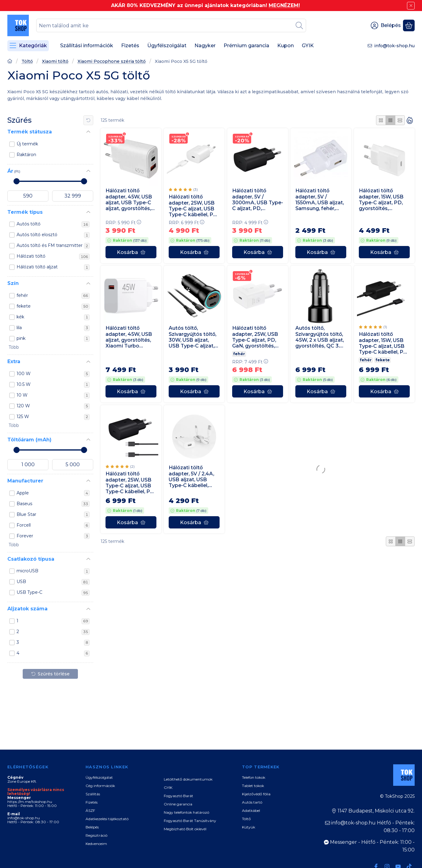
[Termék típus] (88, 212)
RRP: (123, 223)
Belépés (92, 827)
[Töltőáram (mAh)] (88, 440)
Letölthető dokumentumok (188, 779)
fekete (53, 306)
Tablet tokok (253, 786)
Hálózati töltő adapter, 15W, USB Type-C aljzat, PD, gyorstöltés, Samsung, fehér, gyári (381, 200)
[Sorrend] (410, 120)
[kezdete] (28, 196)
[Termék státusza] (88, 132)
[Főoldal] (10, 62)
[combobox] (171, 25)
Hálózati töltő (53, 256)
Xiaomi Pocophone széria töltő (112, 61)
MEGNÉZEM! (284, 5)
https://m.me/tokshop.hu (30, 802)
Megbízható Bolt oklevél (185, 829)
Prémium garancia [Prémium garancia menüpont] (246, 46)
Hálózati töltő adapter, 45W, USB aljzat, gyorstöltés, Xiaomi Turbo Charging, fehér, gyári (129, 337)
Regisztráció (96, 835)
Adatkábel (251, 810)
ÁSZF (90, 810)
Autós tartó (252, 802)
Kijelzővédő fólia (256, 794)
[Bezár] (411, 6)
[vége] (73, 196)
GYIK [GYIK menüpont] (308, 46)
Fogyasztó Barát (178, 796)
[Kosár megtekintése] (409, 25)
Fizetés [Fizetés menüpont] (130, 46)
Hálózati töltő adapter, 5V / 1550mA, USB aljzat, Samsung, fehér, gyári (320, 200)
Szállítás (93, 794)
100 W (53, 374)
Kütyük (249, 827)
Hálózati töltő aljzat (53, 267)
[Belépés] (386, 25)
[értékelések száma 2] (120, 467)
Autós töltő (53, 224)
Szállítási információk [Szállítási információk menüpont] (87, 46)
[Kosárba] (131, 252)
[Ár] (88, 171)
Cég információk (100, 786)
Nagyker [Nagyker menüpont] (205, 46)
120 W (53, 406)
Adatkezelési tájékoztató (107, 819)
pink (53, 339)
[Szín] (88, 284)
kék (53, 317)
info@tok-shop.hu (394, 46)
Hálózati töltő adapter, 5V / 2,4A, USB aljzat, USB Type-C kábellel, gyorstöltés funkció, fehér (194, 476)
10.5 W (53, 385)
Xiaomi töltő (55, 61)
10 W (53, 395)
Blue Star (53, 515)
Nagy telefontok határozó (186, 812)
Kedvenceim (96, 844)
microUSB (53, 571)
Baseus (53, 504)
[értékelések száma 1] (373, 327)
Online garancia (178, 804)
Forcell (53, 525)
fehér (53, 296)
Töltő (27, 61)
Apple (53, 493)
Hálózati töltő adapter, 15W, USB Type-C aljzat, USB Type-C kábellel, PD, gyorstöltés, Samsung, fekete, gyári (384, 343)
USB (53, 582)
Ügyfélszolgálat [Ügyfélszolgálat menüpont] (167, 46)
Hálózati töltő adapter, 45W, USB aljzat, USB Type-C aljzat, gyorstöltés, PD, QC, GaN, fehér (129, 200)
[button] (13, 348)
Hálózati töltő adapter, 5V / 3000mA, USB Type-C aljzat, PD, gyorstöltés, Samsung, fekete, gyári (258, 200)
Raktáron (26, 155)
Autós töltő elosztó (53, 235)
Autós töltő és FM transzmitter (53, 246)
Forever (53, 536)
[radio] (381, 120)
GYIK (168, 787)
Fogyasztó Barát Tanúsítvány (190, 821)
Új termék (27, 144)
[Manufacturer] (88, 481)
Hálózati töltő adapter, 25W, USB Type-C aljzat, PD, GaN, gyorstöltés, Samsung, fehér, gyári (255, 337)
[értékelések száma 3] (183, 190)
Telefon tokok (254, 777)
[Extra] (88, 362)
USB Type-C (53, 593)
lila (53, 328)
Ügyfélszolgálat (99, 777)
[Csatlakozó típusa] (88, 559)
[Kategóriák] (28, 46)
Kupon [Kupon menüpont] (286, 46)
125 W (53, 417)
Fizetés (92, 802)
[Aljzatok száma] (88, 609)
